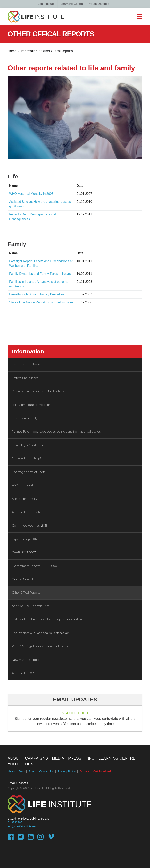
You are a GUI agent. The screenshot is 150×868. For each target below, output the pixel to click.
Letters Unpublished (25, 378)
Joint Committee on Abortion (31, 405)
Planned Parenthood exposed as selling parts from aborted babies (56, 432)
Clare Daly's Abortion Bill (28, 445)
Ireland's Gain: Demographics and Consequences (33, 217)
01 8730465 (15, 823)
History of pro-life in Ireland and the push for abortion (47, 620)
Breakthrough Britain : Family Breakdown (37, 294)
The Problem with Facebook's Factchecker (40, 633)
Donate (84, 772)
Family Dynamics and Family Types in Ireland (40, 274)
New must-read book (26, 365)
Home (12, 51)
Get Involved (102, 772)
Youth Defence (99, 4)
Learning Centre (72, 4)
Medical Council (22, 580)
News (11, 772)
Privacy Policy (67, 772)
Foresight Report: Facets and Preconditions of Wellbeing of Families (41, 263)
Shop (32, 772)
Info (90, 758)
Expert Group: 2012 (25, 539)
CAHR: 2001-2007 (24, 553)
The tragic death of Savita (29, 472)
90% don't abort (22, 486)
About (14, 758)
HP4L (30, 764)
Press (75, 758)
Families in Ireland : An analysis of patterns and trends (39, 284)
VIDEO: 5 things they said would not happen (41, 647)
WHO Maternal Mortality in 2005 (34, 194)
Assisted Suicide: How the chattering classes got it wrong (40, 204)
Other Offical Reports (26, 593)
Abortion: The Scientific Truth (31, 606)
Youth (14, 764)
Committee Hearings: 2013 (30, 526)
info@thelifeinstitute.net (22, 827)
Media (58, 758)
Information (29, 51)
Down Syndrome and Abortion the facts (38, 392)
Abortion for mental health (29, 512)
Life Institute (46, 4)
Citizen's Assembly (25, 418)
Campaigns (37, 758)
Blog (22, 772)
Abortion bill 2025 (24, 674)
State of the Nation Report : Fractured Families (41, 302)
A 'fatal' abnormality (25, 499)
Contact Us (46, 772)
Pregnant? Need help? (27, 459)
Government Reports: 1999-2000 (34, 566)
